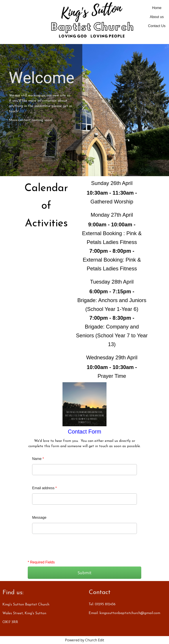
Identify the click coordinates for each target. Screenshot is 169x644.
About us (157, 17)
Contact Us (157, 26)
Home (157, 8)
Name (38, 459)
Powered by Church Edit (84, 640)
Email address (44, 488)
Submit (85, 573)
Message (39, 518)
